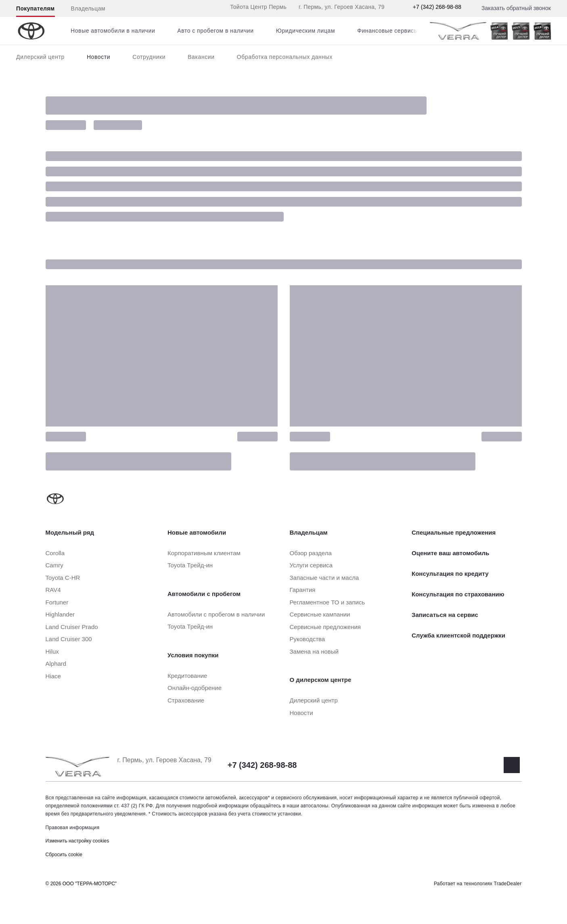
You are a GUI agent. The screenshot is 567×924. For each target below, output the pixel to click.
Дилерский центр (40, 57)
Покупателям (36, 8)
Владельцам (88, 8)
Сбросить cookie (64, 855)
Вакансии (201, 57)
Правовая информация (73, 828)
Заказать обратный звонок (516, 8)
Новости (98, 57)
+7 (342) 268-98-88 (437, 7)
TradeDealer (508, 884)
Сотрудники (149, 57)
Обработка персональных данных (285, 57)
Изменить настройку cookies (77, 841)
